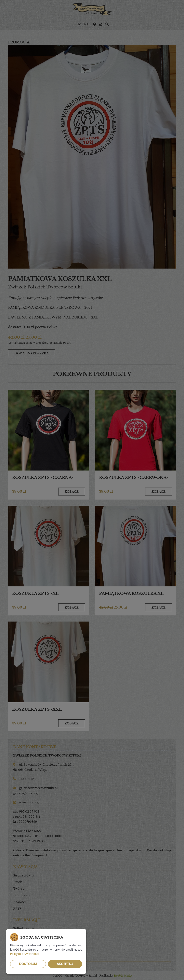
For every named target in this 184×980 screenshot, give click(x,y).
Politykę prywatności (25, 954)
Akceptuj (65, 964)
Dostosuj (28, 964)
